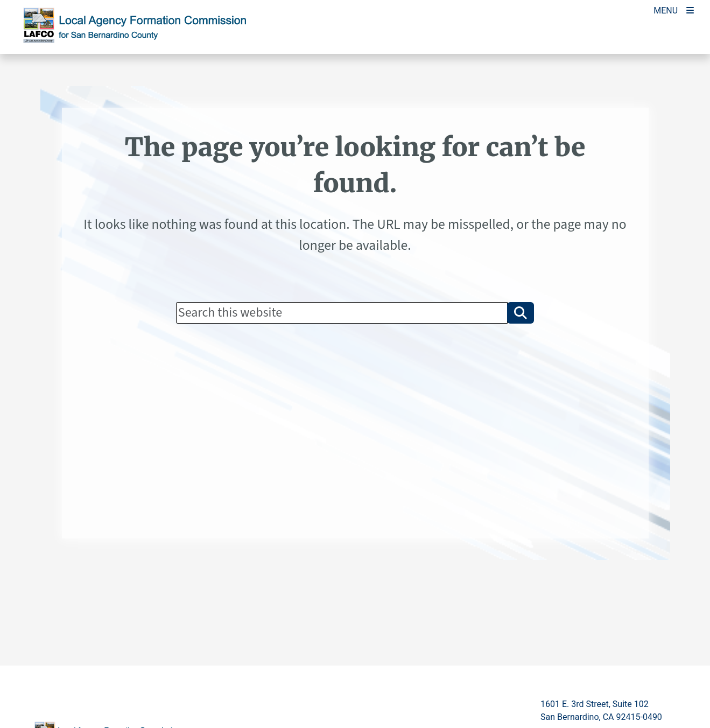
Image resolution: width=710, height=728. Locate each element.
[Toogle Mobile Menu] (674, 9)
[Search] (342, 313)
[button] (521, 313)
